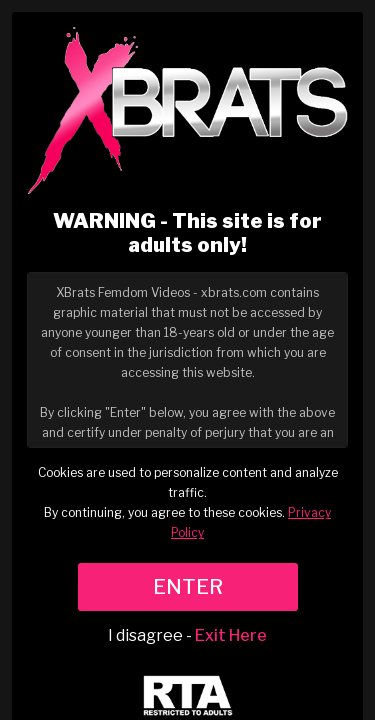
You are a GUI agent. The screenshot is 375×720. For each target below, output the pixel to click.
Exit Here (231, 635)
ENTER (188, 587)
